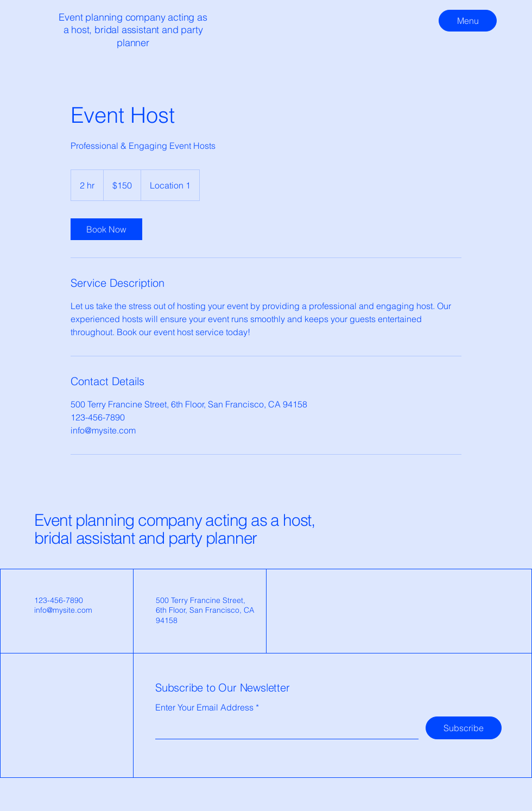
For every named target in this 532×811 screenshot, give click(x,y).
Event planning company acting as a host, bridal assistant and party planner (175, 529)
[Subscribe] (464, 728)
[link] (106, 229)
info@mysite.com (63, 610)
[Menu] (468, 21)
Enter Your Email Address (204, 707)
